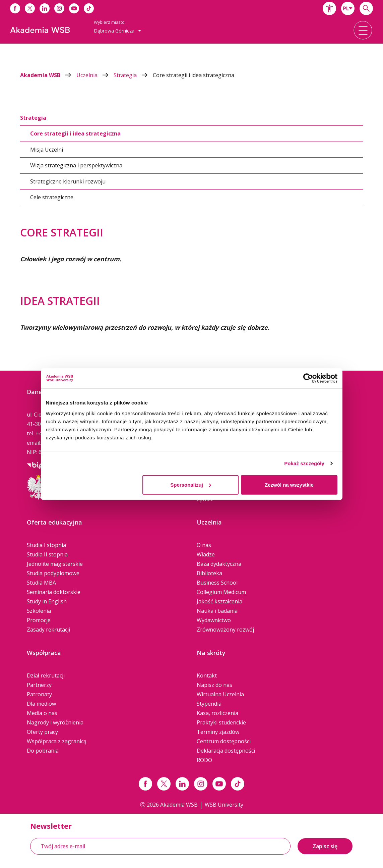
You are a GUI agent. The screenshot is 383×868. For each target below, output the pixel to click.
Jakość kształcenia (219, 601)
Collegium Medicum (221, 592)
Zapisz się (325, 846)
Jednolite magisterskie (55, 564)
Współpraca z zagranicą (57, 741)
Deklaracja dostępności (226, 751)
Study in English (47, 601)
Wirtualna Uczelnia (220, 694)
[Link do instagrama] (59, 8)
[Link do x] (30, 8)
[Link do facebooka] (15, 8)
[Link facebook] (145, 784)
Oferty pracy (42, 732)
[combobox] (348, 8)
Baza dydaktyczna (219, 564)
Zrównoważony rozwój (225, 630)
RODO (204, 760)
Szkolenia (39, 611)
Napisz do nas (214, 685)
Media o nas (42, 713)
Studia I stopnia (46, 545)
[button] (329, 8)
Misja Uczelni (47, 150)
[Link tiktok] (238, 784)
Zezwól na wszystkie (289, 484)
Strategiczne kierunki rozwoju (68, 181)
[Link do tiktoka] (89, 8)
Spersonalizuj (191, 484)
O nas (204, 545)
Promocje (39, 620)
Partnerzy (39, 685)
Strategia (133, 75)
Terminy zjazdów (218, 732)
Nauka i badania (217, 611)
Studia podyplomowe (53, 573)
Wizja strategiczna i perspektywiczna (76, 165)
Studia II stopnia (47, 554)
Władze (206, 554)
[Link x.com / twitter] (164, 784)
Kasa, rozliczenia (217, 713)
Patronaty (39, 694)
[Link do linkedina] (45, 8)
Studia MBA (41, 583)
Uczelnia (95, 75)
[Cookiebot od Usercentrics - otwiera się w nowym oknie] (308, 378)
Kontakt (207, 675)
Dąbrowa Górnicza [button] (117, 31)
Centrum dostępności (224, 741)
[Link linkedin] (182, 784)
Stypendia (209, 704)
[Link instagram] (201, 784)
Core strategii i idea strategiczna (194, 75)
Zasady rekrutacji (48, 630)
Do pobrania (43, 751)
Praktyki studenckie (221, 722)
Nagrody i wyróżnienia (55, 722)
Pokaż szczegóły (304, 463)
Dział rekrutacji (46, 675)
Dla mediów (41, 704)
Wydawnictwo (214, 620)
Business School (217, 583)
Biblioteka (209, 573)
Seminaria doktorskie (54, 592)
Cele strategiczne (52, 197)
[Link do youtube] (74, 8)
